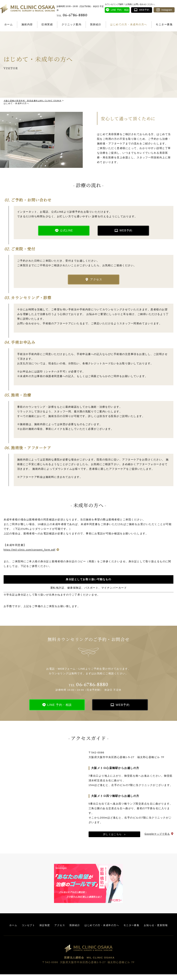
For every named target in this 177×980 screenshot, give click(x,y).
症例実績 (47, 24)
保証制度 (57, 928)
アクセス (96, 281)
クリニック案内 (72, 24)
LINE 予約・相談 (60, 707)
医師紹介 (96, 24)
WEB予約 (126, 231)
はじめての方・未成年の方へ (129, 24)
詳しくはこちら (112, 837)
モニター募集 (164, 24)
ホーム (9, 24)
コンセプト (40, 928)
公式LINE (66, 231)
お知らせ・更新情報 (88, 931)
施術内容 (27, 24)
